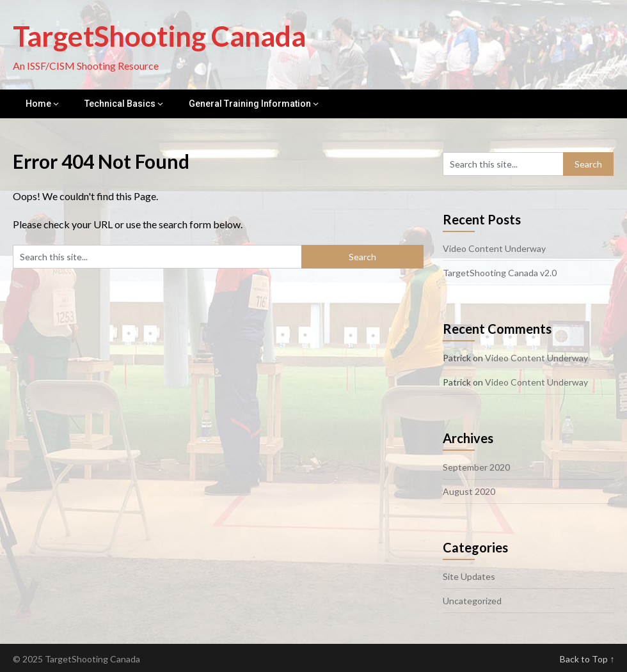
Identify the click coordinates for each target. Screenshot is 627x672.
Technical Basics (120, 104)
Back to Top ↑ (587, 659)
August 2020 (469, 491)
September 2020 (476, 467)
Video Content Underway (494, 248)
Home (38, 104)
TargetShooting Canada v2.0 (500, 273)
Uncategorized (472, 601)
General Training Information (250, 104)
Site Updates (469, 576)
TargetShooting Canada (159, 36)
